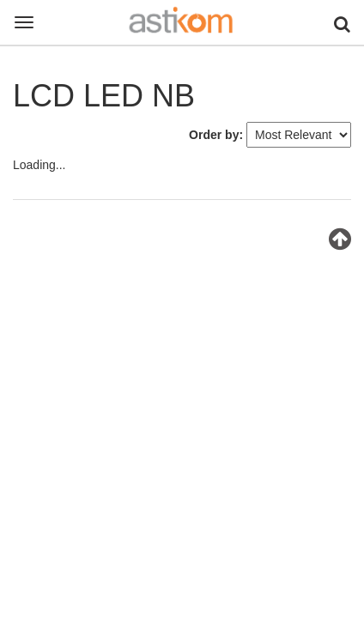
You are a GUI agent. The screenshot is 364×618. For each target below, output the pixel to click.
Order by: (216, 135)
